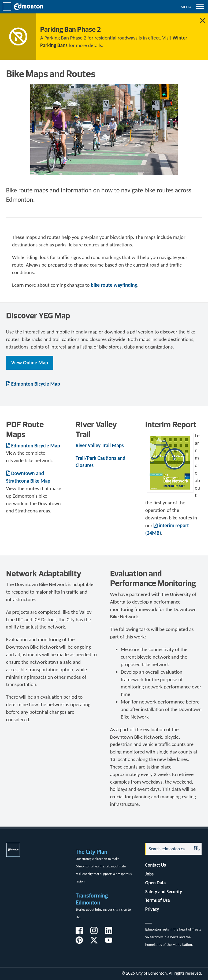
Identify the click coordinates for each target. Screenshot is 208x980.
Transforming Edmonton (92, 899)
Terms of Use (158, 900)
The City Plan (91, 852)
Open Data (155, 883)
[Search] (167, 849)
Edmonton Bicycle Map (36, 384)
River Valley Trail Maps (100, 445)
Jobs (149, 874)
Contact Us (156, 865)
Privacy (152, 909)
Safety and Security (164, 892)
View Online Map (30, 363)
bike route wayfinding (114, 285)
